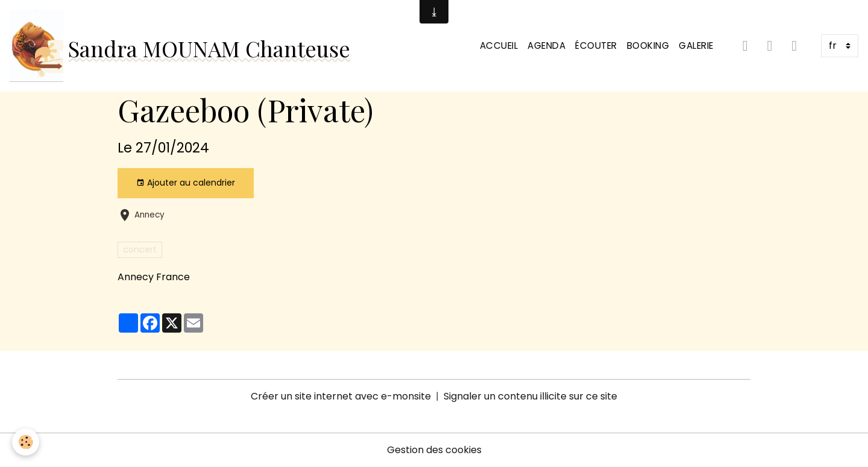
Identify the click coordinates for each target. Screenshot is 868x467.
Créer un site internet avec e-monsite (341, 396)
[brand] (180, 46)
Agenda (546, 45)
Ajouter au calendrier (186, 183)
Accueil (499, 45)
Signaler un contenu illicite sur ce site (530, 396)
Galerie (696, 45)
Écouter (596, 45)
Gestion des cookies (434, 450)
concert (140, 249)
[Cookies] (26, 442)
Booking (648, 45)
